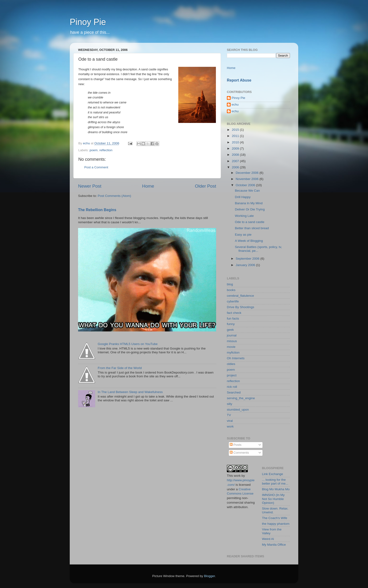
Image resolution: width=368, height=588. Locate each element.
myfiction (233, 352)
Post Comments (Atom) (114, 196)
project (232, 375)
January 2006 (246, 265)
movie (231, 347)
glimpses (94, 127)
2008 (236, 155)
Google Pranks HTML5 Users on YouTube (128, 344)
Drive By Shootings (241, 307)
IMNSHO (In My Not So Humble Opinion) (273, 499)
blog (230, 284)
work (230, 426)
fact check (234, 313)
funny (231, 324)
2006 (236, 167)
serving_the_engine (241, 398)
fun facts (233, 318)
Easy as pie (243, 235)
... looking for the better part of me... (275, 482)
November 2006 (248, 179)
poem (94, 150)
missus (232, 341)
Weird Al (268, 539)
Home (148, 186)
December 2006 (248, 173)
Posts (236, 445)
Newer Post (90, 186)
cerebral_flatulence (240, 296)
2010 (236, 142)
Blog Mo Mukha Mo (276, 489)
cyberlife (233, 301)
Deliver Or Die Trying (250, 209)
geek (230, 330)
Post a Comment (96, 167)
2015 (236, 130)
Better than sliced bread (252, 228)
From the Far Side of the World (120, 368)
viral (230, 421)
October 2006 (246, 185)
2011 (236, 136)
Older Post (206, 186)
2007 (236, 161)
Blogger (209, 576)
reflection (106, 150)
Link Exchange (273, 474)
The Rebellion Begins (97, 210)
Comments (239, 453)
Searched (234, 392)
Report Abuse (239, 80)
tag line (152, 74)
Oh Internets (236, 358)
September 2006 (248, 259)
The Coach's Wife (275, 518)
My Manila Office (274, 545)
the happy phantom (276, 524)
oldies (231, 364)
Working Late (244, 216)
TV (229, 415)
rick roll (232, 387)
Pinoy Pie (88, 22)
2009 (236, 148)
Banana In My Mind (249, 203)
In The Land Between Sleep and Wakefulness (130, 392)
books (231, 290)
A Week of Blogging (249, 241)
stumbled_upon (238, 410)
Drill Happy (243, 197)
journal (232, 335)
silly (230, 404)
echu (235, 104)
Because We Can (247, 191)
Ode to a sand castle (250, 222)
